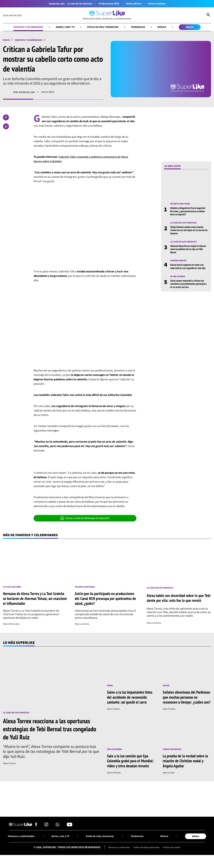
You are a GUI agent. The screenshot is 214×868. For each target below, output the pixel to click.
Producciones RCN (109, 4)
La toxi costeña (12, 587)
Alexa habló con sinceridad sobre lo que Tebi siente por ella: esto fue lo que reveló (178, 599)
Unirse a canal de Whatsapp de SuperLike (85, 519)
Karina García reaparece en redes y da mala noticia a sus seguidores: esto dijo (189, 267)
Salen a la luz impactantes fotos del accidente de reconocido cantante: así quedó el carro (131, 698)
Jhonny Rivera (134, 4)
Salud (166, 686)
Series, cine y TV (64, 27)
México (193, 27)
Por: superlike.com (24, 93)
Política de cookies (174, 854)
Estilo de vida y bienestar (103, 27)
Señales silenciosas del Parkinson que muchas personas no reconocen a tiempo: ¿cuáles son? (186, 700)
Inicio (6, 40)
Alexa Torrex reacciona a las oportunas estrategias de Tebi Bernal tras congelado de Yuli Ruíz (48, 730)
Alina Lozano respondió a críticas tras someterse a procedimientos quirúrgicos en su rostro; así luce (189, 285)
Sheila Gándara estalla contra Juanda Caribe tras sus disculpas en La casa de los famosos (188, 231)
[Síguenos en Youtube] (70, 831)
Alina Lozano (178, 277)
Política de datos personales (147, 854)
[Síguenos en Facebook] (36, 831)
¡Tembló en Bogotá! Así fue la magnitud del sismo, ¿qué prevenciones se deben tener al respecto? (189, 212)
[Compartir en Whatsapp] (6, 127)
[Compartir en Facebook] (6, 118)
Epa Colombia (115, 755)
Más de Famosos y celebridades (32, 535)
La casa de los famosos (79, 4)
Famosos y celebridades (25, 27)
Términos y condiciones (118, 854)
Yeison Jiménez (158, 4)
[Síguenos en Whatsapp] (58, 831)
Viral (110, 686)
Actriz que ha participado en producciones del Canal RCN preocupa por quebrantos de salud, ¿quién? (106, 599)
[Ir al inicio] (107, 15)
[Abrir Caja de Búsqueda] (208, 15)
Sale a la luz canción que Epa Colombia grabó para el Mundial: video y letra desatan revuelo (131, 767)
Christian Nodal (172, 755)
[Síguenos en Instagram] (46, 831)
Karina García (178, 261)
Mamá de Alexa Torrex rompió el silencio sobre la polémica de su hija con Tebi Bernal (189, 250)
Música (165, 27)
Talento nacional (180, 204)
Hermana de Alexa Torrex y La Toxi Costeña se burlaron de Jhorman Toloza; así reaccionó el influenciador (34, 599)
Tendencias (140, 27)
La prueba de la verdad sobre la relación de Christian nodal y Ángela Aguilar (186, 767)
